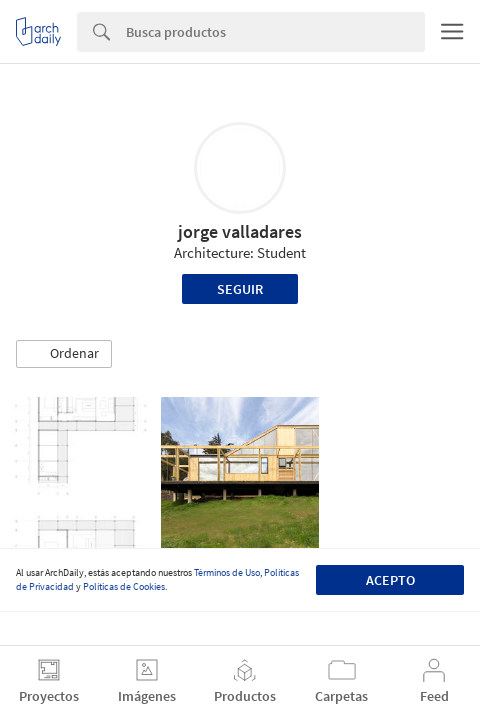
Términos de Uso (227, 572)
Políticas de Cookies (124, 586)
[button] (64, 354)
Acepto (390, 580)
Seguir (240, 289)
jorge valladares (240, 231)
